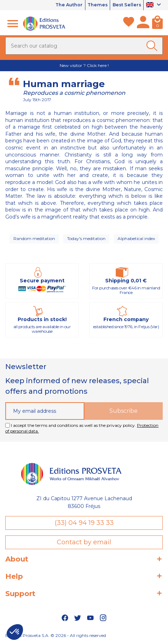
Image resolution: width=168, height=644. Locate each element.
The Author (65, 5)
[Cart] (157, 24)
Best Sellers (126, 5)
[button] (15, 632)
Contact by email (84, 542)
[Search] (84, 46)
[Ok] (153, 46)
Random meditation (34, 239)
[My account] (143, 24)
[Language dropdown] (154, 5)
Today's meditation (86, 239)
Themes (95, 5)
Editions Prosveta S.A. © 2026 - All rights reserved (56, 636)
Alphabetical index (136, 239)
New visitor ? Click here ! (84, 65)
